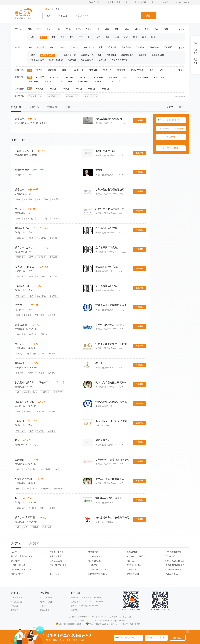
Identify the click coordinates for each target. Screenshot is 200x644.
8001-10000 (144, 77)
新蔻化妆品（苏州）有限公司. (111, 421)
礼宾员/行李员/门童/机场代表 (23, 556)
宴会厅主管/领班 (95, 556)
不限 (30, 29)
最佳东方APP (16, 610)
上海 (58, 29)
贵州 (147, 29)
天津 (68, 29)
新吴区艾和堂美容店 (106, 151)
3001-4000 (85, 77)
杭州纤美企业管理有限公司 (110, 190)
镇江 (81, 37)
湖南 (127, 29)
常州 (90, 37)
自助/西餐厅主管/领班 (98, 574)
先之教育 (123, 617)
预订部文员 (170, 556)
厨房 (100, 47)
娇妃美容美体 (103, 440)
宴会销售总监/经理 (135, 556)
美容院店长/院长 (48, 55)
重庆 (78, 29)
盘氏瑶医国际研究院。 (108, 228)
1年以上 (40, 89)
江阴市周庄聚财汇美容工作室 (111, 344)
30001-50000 (67, 81)
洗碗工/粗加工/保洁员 (175, 561)
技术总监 (103, 60)
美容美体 (40, 47)
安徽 (166, 29)
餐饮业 (65, 70)
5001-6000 (114, 77)
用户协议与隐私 (46, 602)
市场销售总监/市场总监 (98, 569)
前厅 (52, 47)
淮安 (108, 37)
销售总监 (131, 561)
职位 (47, 9)
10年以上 (106, 89)
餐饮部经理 (93, 552)
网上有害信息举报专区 (131, 624)
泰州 (144, 37)
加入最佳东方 (17, 602)
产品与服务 (45, 610)
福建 (107, 29)
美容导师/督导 (158, 55)
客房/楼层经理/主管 (58, 565)
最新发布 (34, 107)
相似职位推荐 (18, 140)
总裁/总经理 (132, 552)
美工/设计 (15, 561)
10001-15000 (160, 77)
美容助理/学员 (127, 55)
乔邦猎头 (114, 617)
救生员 (53, 569)
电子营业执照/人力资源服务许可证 (102, 624)
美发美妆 (126, 47)
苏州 (135, 37)
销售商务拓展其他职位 (175, 565)
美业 (161, 70)
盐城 (126, 37)
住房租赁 (52, 70)
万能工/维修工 (172, 574)
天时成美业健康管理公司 (109, 119)
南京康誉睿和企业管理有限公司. (113, 518)
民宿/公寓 (74, 47)
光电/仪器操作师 (56, 60)
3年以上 (67, 89)
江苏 (38, 29)
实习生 (14, 552)
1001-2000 (55, 77)
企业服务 (44, 606)
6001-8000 (129, 77)
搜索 (148, 16)
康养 (151, 70)
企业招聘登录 (115, 2)
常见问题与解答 (46, 598)
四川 (117, 29)
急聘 (68, 107)
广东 (88, 29)
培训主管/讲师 (87, 60)
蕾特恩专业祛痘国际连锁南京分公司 (113, 305)
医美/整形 (140, 47)
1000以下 (41, 77)
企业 (58, 9)
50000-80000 (84, 81)
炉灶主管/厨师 (133, 574)
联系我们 (74, 610)
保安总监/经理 (94, 561)
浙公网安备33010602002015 (68, 624)
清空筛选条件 (180, 96)
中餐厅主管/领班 (18, 565)
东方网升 (72, 617)
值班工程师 (132, 569)
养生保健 (154, 47)
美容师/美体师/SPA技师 (91, 55)
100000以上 (118, 81)
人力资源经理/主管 (173, 552)
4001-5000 (99, 77)
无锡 (117, 37)
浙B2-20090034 (80, 621)
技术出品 (112, 47)
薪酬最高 (52, 107)
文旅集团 (93, 70)
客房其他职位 (17, 574)
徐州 (63, 37)
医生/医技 (168, 47)
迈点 (130, 617)
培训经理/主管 (56, 561)
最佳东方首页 (94, 2)
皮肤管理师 (111, 55)
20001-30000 (51, 81)
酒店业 (39, 70)
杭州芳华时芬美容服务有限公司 (112, 460)
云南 (156, 29)
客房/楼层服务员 (134, 565)
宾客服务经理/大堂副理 (21, 569)
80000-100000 (101, 81)
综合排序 (16, 107)
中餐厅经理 (93, 565)
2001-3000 (70, 77)
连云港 (43, 37)
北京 (48, 29)
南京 (53, 37)
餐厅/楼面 (88, 47)
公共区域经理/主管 (173, 569)
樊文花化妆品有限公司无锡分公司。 (113, 382)
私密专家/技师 (38, 60)
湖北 (137, 29)
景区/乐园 (107, 70)
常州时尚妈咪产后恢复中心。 (111, 325)
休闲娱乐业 (79, 70)
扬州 (153, 37)
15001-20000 (34, 81)
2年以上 (54, 89)
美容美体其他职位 (119, 60)
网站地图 (15, 606)
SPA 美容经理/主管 (68, 55)
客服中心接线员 (57, 552)
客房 (62, 47)
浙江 (97, 29)
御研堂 (99, 363)
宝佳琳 (99, 170)
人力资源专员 (56, 556)
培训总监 (72, 60)
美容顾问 (143, 55)
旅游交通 (121, 70)
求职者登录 (142, 2)
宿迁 (99, 37)
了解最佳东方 (17, 598)
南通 (72, 37)
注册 (125, 2)
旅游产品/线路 (137, 70)
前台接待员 (55, 574)
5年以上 (80, 89)
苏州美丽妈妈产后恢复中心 (110, 498)
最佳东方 (105, 617)
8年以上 (93, 89)
